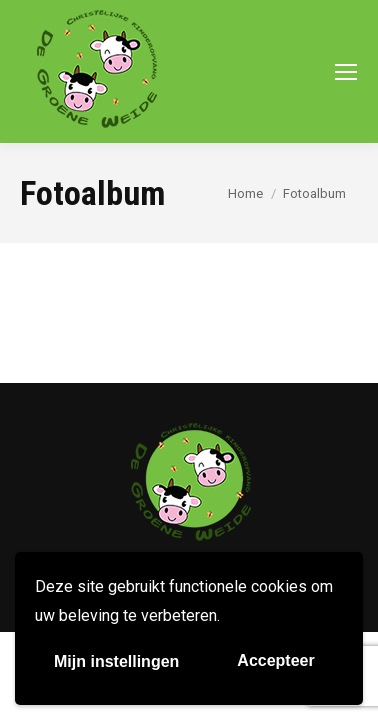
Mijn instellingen (116, 661)
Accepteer (275, 660)
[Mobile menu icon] (346, 72)
